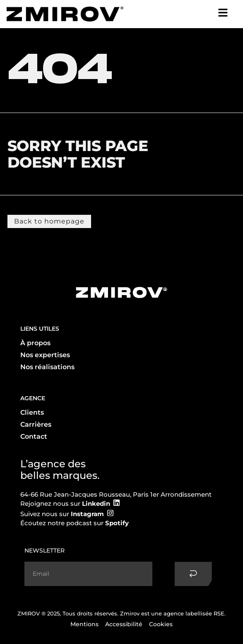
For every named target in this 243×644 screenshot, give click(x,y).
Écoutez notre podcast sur (75, 523)
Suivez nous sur (62, 514)
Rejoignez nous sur (65, 503)
